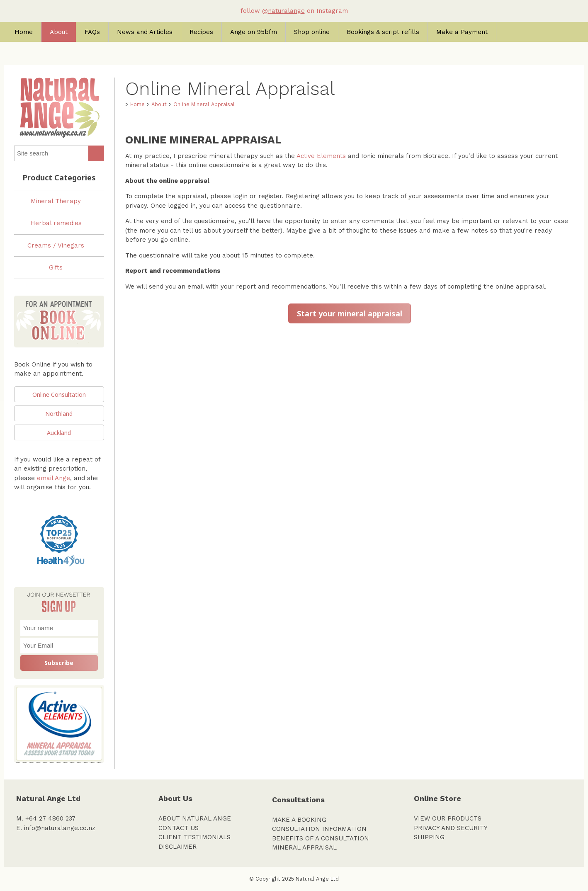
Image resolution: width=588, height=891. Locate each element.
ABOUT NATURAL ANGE (195, 818)
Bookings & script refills (383, 32)
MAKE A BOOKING (299, 820)
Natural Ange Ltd (317, 879)
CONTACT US (179, 828)
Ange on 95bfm (254, 32)
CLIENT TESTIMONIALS (194, 837)
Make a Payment (462, 32)
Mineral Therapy (56, 201)
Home (24, 32)
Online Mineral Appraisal (204, 104)
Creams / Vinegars (56, 245)
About (59, 32)
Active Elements (321, 156)
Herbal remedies (56, 223)
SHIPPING (429, 837)
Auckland (59, 433)
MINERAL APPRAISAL (304, 847)
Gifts (56, 267)
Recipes (201, 32)
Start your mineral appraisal (350, 313)
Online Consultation (59, 395)
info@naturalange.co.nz (60, 828)
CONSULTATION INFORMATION (319, 829)
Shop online (312, 32)
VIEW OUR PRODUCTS (448, 818)
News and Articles (145, 32)
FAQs (92, 32)
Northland (59, 414)
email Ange (53, 478)
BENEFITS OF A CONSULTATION (321, 838)
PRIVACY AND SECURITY (451, 828)
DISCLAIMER (177, 847)
